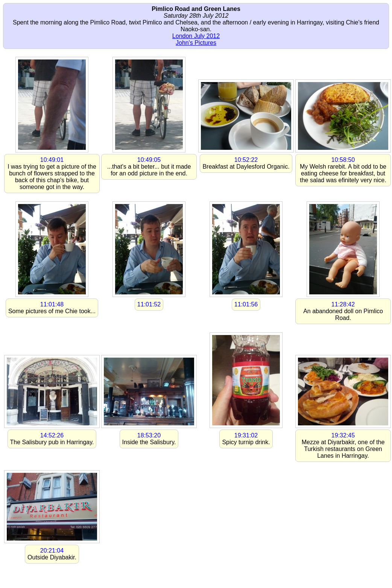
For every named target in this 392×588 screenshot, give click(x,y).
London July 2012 (196, 36)
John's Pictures (196, 43)
